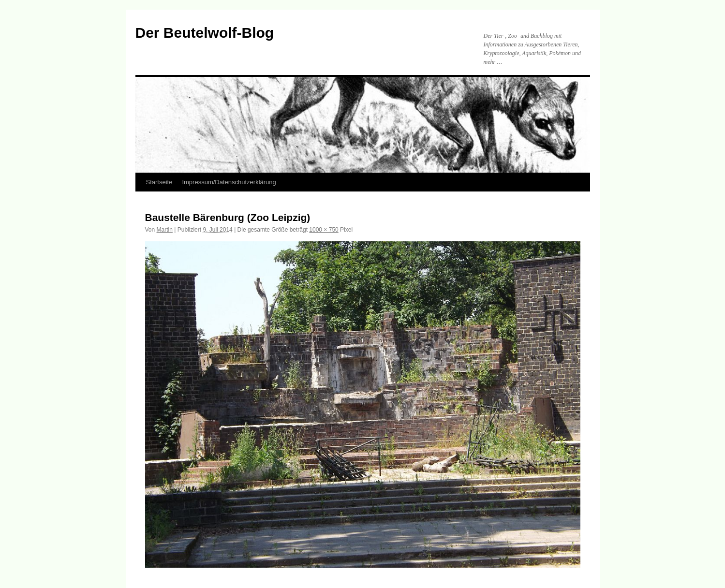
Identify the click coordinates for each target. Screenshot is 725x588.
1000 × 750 (324, 230)
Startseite (159, 182)
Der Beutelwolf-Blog (205, 33)
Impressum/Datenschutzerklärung (229, 182)
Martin (165, 230)
